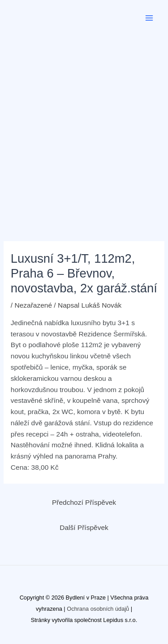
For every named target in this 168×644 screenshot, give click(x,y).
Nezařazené (33, 305)
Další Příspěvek (84, 527)
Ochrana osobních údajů (98, 609)
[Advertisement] (84, 125)
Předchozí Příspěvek (84, 502)
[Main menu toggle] (149, 18)
